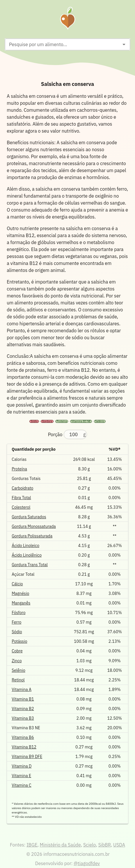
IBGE (32, 845)
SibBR (105, 845)
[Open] (124, 44)
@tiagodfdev (87, 863)
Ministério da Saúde (60, 845)
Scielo (89, 845)
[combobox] (63, 44)
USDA (119, 845)
